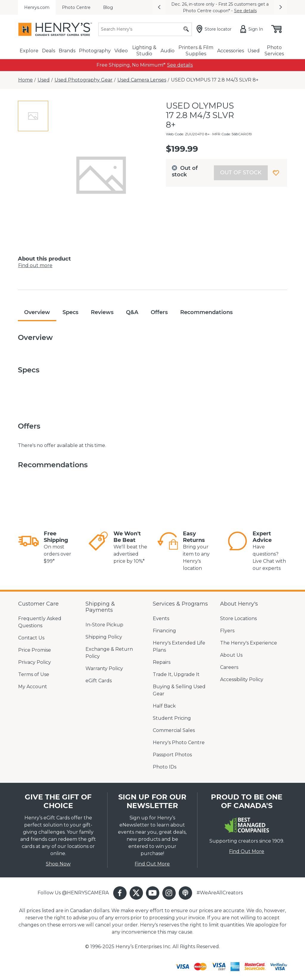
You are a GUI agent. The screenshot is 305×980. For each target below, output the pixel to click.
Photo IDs (165, 767)
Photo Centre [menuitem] (76, 7)
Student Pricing (172, 718)
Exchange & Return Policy (109, 653)
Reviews (102, 312)
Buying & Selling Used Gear (179, 690)
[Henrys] (55, 29)
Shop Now (58, 864)
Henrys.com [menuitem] (37, 7)
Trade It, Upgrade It (176, 674)
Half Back (164, 706)
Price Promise (35, 650)
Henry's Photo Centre (179, 743)
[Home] (25, 80)
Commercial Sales (174, 730)
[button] (159, 7)
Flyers (227, 631)
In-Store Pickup (104, 625)
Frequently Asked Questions (40, 622)
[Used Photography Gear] (84, 80)
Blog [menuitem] (108, 7)
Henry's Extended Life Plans (179, 646)
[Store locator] (215, 29)
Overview (37, 312)
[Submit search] (186, 29)
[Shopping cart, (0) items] (276, 29)
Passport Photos (172, 755)
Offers (159, 312)
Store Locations (238, 618)
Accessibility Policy (242, 679)
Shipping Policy (104, 637)
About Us (231, 655)
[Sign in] (253, 29)
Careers (229, 667)
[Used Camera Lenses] (142, 80)
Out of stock (241, 173)
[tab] (33, 116)
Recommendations (206, 312)
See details (245, 11)
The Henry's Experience (249, 643)
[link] (180, 65)
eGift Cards (99, 681)
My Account (33, 687)
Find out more (35, 265)
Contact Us (31, 638)
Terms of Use (34, 674)
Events (161, 618)
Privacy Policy (35, 662)
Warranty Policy (104, 668)
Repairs (162, 662)
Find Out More (152, 864)
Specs (70, 312)
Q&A (132, 312)
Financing (164, 631)
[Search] (145, 29)
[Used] (44, 80)
